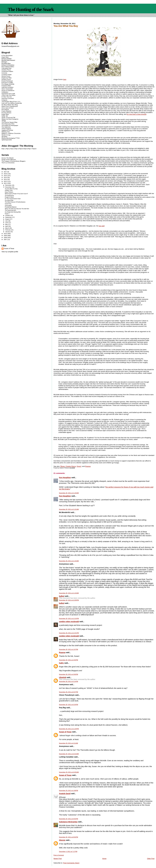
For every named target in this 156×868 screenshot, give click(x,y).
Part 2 (8, 149)
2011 (6, 183)
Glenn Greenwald (7, 89)
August (7, 219)
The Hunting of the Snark (31, 9)
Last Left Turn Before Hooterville (12, 103)
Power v (7, 214)
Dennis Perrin (6, 76)
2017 (6, 172)
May (7, 224)
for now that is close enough (137, 114)
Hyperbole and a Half (8, 94)
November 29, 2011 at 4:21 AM (68, 743)
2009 (6, 236)
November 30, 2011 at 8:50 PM (68, 837)
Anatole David (65, 794)
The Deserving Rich (10, 210)
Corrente (4, 73)
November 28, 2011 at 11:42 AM (69, 561)
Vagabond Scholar (7, 130)
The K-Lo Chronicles (8, 163)
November (9, 187)
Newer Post (58, 859)
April (7, 226)
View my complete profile (10, 252)
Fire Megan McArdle (8, 84)
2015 (6, 176)
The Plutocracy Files (8, 124)
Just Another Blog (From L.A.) (11, 102)
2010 (6, 234)
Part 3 (12, 149)
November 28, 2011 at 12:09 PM (69, 600)
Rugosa (88, 466)
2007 (6, 239)
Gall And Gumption (7, 87)
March (7, 228)
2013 (6, 180)
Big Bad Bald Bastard (8, 60)
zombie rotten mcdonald (69, 622)
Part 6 (26, 149)
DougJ (79, 466)
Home (104, 859)
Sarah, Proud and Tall (8, 117)
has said (102, 226)
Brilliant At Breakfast (8, 65)
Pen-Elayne (5, 109)
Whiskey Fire (6, 132)
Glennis (62, 840)
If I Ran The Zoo (7, 97)
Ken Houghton (65, 478)
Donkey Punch (6, 79)
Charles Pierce (71, 466)
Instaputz (4, 100)
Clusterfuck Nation (7, 71)
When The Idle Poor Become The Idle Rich (17, 209)
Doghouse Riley (7, 78)
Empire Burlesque (7, 81)
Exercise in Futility (7, 82)
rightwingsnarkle (7, 140)
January (8, 232)
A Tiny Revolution (7, 55)
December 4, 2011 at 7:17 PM (68, 851)
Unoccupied (8, 205)
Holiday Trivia (9, 190)
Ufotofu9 (63, 677)
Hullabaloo (5, 92)
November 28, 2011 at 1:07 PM (68, 649)
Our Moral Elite (9, 200)
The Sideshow (6, 127)
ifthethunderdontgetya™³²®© (11, 138)
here (65, 79)
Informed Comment (8, 98)
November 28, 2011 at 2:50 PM (68, 660)
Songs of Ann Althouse (9, 159)
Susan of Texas (65, 732)
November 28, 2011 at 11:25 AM (69, 493)
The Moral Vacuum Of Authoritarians (15, 202)
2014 (6, 178)
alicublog (4, 136)
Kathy (61, 663)
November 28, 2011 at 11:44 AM (69, 593)
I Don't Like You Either (9, 95)
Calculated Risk (7, 68)
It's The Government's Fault (13, 199)
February (8, 230)
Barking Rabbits (7, 59)
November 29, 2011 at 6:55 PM (68, 819)
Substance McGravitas (68, 822)
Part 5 (21, 149)
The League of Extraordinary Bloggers (14, 161)
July (7, 221)
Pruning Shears (6, 113)
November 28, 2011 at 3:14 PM (68, 681)
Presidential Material (11, 207)
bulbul (62, 596)
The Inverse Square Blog (9, 122)
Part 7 (30, 149)
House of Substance (8, 90)
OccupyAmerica (9, 195)
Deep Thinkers (9, 192)
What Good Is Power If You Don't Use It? (16, 194)
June (7, 223)
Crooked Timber (7, 75)
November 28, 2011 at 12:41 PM (69, 633)
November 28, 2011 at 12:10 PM (69, 618)
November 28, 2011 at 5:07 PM (68, 692)
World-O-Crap (6, 135)
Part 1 (4, 149)
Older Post (151, 859)
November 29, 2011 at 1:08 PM (68, 790)
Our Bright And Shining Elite (13, 212)
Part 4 (17, 149)
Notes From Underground (10, 106)
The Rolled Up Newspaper (10, 125)
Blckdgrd (4, 62)
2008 (6, 237)
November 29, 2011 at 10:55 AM (69, 772)
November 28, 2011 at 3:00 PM (68, 674)
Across (8, 158)
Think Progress (6, 129)
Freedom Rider (6, 86)
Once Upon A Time (7, 108)
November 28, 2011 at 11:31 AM (69, 509)
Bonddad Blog (6, 63)
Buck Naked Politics (8, 67)
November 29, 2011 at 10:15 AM (69, 754)
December (9, 185)
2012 (6, 181)
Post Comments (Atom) (71, 863)
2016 (6, 174)
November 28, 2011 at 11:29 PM (69, 729)
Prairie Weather (6, 111)
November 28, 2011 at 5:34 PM (68, 705)
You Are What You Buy (11, 189)
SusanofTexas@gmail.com (10, 46)
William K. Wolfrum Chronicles (11, 133)
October (8, 215)
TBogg (62, 466)
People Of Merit (9, 197)
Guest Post (8, 204)
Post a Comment (59, 855)
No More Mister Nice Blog (10, 105)
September (9, 217)
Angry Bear (5, 57)
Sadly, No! (5, 116)
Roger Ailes (5, 114)
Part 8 (34, 149)
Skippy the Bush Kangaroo (10, 119)
